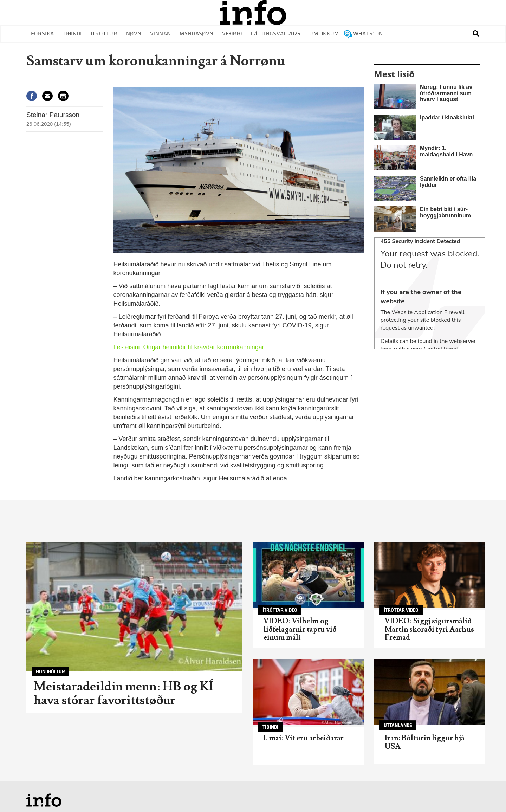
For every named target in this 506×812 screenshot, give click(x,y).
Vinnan (160, 34)
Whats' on (368, 34)
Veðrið (232, 34)
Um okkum (324, 34)
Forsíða (42, 34)
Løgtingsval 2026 (275, 34)
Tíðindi (72, 34)
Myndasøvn (196, 34)
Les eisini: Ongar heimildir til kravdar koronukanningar (189, 347)
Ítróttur (104, 34)
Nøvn (134, 34)
